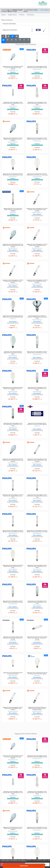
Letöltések (47, 10)
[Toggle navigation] (4, 4)
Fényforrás (22, 15)
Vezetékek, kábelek (27, 11)
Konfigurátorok (41, 10)
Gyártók (36, 10)
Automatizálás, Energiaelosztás (5, 11)
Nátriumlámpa (31, 15)
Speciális (21, 10)
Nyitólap (3, 15)
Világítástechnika (12, 15)
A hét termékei (24, 866)
